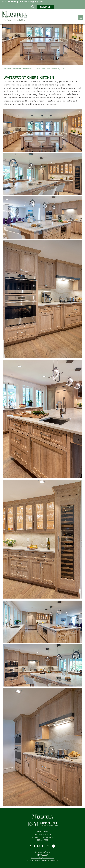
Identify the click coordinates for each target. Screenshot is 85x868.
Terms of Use (49, 858)
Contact (45, 7)
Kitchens (17, 69)
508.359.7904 (9, 1)
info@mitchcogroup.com (31, 1)
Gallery (7, 69)
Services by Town (42, 852)
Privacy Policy (36, 858)
